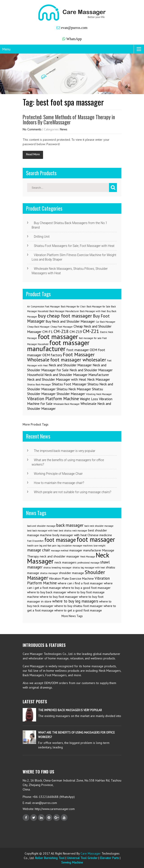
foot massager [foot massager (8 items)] (58, 337)
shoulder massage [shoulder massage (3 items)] (71, 573)
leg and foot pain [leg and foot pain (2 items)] (48, 546)
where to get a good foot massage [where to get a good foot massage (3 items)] (78, 610)
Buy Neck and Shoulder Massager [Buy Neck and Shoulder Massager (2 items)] (70, 321)
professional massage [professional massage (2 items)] (88, 563)
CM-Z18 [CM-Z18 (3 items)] (61, 331)
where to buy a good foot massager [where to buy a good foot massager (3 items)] (86, 588)
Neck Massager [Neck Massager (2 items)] (99, 379)
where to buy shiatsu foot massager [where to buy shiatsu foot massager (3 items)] (79, 606)
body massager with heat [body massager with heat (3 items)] (70, 535)
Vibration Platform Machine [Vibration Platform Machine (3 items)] (53, 398)
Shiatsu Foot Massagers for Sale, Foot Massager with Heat (74, 246)
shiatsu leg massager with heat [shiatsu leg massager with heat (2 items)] (89, 568)
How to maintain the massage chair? (59, 483)
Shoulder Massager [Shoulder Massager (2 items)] (71, 394)
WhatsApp (74, 39)
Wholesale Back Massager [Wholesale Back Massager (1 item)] (67, 404)
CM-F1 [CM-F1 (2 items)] (48, 332)
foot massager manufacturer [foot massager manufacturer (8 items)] (58, 346)
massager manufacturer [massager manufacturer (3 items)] (85, 550)
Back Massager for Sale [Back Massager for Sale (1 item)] (98, 307)
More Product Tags (36, 424)
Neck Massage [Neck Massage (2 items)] (88, 557)
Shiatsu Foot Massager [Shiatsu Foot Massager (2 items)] (69, 384)
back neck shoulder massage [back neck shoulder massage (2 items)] (99, 526)
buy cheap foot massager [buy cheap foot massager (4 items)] (65, 316)
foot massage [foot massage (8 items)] (60, 540)
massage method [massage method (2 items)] (60, 551)
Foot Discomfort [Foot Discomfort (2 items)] (35, 541)
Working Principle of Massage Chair (58, 474)
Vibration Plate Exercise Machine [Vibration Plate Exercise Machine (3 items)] (71, 579)
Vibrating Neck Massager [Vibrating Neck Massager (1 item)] (99, 394)
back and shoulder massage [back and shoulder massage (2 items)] (41, 526)
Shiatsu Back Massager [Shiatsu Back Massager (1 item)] (39, 384)
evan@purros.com (74, 28)
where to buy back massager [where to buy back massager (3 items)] (47, 592)
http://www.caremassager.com (54, 809)
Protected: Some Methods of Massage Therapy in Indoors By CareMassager (69, 120)
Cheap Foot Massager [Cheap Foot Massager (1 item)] (62, 327)
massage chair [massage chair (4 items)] (39, 550)
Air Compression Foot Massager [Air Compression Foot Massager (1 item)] (44, 307)
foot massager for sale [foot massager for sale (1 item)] (90, 338)
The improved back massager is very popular (65, 451)
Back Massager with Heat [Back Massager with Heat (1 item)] (93, 311)
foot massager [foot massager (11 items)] (96, 539)
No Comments (32, 129)
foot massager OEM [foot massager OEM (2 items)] (82, 350)
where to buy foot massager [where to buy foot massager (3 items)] (59, 597)
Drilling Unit (42, 237)
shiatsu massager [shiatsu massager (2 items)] (49, 573)
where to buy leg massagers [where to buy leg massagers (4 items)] (75, 601)
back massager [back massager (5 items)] (70, 525)
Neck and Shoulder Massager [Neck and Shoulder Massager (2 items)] (70, 365)
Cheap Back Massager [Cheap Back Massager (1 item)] (38, 327)
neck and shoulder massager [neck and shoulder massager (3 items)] (60, 556)
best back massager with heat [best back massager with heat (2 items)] (43, 531)
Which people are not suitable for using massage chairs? (73, 492)
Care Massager (91, 853)
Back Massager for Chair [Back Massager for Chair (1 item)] (73, 307)
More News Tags (72, 616)
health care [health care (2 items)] (33, 546)
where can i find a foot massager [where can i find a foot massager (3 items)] (80, 583)
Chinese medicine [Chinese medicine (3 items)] (100, 535)
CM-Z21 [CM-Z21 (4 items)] (91, 331)
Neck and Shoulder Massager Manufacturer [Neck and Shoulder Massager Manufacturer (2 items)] (77, 375)
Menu (6, 49)
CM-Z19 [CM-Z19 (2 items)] (76, 332)
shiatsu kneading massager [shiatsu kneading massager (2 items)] (57, 568)
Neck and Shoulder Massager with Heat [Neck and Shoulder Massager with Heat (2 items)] (57, 379)
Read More (33, 154)
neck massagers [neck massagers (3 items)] (65, 562)
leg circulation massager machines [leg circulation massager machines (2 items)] (75, 546)
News (64, 129)
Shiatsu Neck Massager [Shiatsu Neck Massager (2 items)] (74, 389)
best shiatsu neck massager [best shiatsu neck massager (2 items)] (73, 531)
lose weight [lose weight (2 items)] (99, 546)
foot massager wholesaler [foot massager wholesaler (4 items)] (78, 360)
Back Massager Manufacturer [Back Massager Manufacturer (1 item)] (64, 311)
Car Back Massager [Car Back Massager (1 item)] (106, 322)
